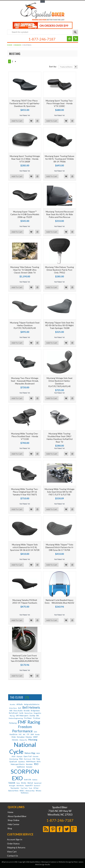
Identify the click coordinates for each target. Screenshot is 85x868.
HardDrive (14, 734)
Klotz (14, 737)
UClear (36, 788)
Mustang (33, 740)
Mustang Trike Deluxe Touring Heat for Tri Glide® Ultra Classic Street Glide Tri (25, 270)
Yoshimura (25, 793)
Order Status (13, 844)
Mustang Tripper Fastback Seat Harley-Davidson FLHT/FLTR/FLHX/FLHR (25, 325)
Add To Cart (17, 121)
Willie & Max (30, 791)
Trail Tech (24, 788)
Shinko (24, 783)
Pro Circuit (28, 759)
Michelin (15, 740)
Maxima (29, 737)
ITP (28, 734)
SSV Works (20, 786)
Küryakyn (21, 737)
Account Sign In (15, 839)
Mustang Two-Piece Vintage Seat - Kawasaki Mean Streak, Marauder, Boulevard (25, 381)
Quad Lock (13, 761)
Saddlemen (21, 767)
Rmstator (29, 764)
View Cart (12, 852)
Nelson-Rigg (30, 753)
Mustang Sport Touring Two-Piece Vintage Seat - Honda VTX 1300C (59, 103)
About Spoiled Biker (17, 816)
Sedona (35, 780)
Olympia (19, 756)
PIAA (21, 759)
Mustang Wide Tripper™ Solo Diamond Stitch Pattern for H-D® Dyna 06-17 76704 (60, 547)
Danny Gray (28, 713)
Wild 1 (22, 791)
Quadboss (22, 762)
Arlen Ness (13, 708)
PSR (34, 759)
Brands (18, 45)
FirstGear (37, 718)
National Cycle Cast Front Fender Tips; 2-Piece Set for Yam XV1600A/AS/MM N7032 (25, 658)
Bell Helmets (31, 707)
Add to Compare (37, 121)
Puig (38, 759)
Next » (16, 61)
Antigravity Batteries (32, 704)
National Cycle (23, 748)
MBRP (35, 737)
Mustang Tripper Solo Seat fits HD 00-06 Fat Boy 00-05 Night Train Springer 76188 (60, 325)
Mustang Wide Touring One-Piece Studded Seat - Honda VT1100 (25, 436)
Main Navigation (10, 39)
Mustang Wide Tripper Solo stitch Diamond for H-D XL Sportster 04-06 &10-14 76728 (25, 547)
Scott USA (28, 780)
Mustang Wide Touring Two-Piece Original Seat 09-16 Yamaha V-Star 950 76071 (25, 492)
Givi (35, 732)
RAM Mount (31, 761)
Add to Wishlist (31, 121)
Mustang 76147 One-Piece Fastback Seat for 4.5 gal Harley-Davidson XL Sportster (25, 103)
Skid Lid (30, 783)
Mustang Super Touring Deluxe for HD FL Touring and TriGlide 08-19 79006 (60, 159)
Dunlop (32, 716)
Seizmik (12, 783)
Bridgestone (35, 711)
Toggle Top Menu (43, 2)
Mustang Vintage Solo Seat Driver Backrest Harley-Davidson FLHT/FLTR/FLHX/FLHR (60, 382)
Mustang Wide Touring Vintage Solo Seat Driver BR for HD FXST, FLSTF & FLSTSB (60, 492)
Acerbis (13, 704)
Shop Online (14, 820)
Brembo (27, 711)
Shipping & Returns (16, 848)
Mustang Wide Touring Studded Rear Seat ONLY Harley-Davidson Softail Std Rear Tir (60, 438)
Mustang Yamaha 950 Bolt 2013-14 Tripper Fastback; (25, 601)
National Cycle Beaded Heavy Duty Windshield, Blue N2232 (59, 601)
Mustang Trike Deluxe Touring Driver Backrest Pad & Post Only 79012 (59, 270)
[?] (27, 697)
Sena (18, 783)
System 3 (37, 786)
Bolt (11, 711)
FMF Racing (29, 722)
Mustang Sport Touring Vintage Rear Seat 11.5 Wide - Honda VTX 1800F (25, 159)
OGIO (14, 756)
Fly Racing (13, 723)
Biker (43, 12)
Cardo (21, 713)
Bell (20, 708)
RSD (36, 764)
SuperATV (29, 786)
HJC (20, 734)
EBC (38, 716)
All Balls (20, 704)
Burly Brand (13, 713)
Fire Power (28, 718)
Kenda (37, 734)
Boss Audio (18, 711)
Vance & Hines (13, 791)
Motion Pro (23, 740)
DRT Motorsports (22, 716)
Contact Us (13, 856)
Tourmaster (15, 788)
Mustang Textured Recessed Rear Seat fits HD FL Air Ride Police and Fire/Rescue (60, 214)
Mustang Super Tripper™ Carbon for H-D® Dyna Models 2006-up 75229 (25, 214)
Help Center (14, 824)
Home (10, 45)
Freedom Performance (22, 729)
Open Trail (28, 756)
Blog (10, 828)
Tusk (30, 788)
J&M (32, 734)
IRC (24, 734)
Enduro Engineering (16, 718)
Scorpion (29, 767)
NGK (38, 753)
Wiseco (38, 791)
